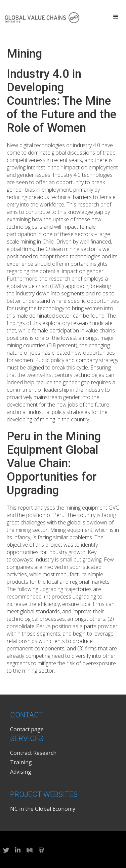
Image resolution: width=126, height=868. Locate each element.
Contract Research (33, 753)
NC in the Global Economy (43, 809)
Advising (21, 772)
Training (21, 762)
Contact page (27, 729)
